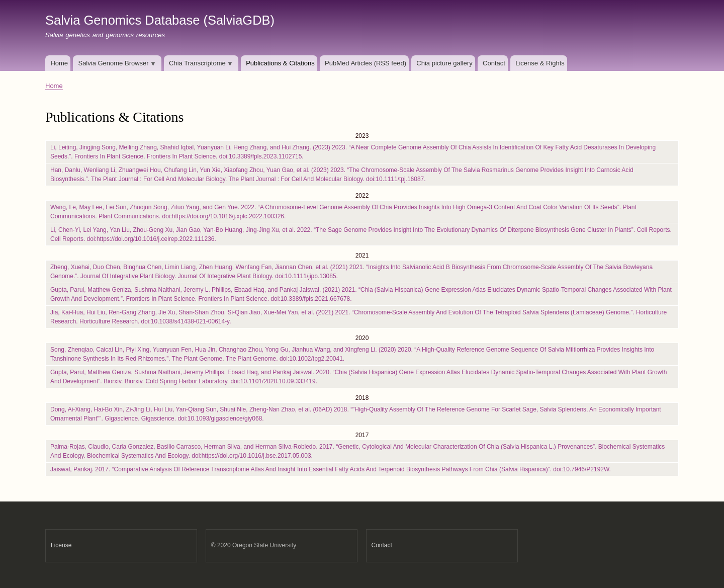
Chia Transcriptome (199, 65)
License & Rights (540, 63)
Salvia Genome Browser (115, 65)
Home (59, 63)
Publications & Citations (280, 63)
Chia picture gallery (444, 63)
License (61, 545)
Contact (494, 63)
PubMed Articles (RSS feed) (366, 63)
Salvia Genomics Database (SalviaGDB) (160, 20)
